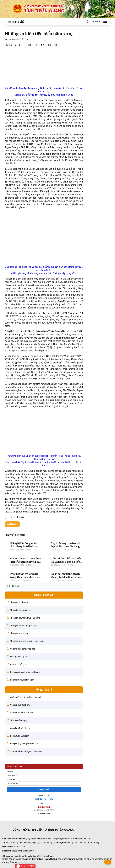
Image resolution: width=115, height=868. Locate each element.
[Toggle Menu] (105, 22)
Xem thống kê (44, 819)
